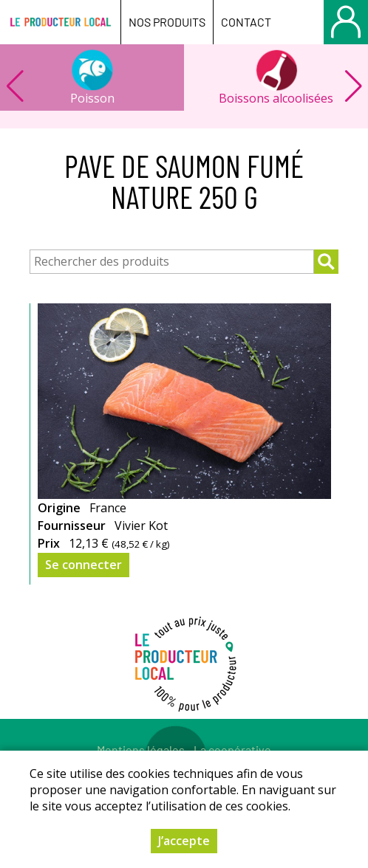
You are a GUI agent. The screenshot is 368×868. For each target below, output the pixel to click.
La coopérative (232, 750)
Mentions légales (141, 750)
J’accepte (184, 841)
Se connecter (84, 565)
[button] (353, 86)
